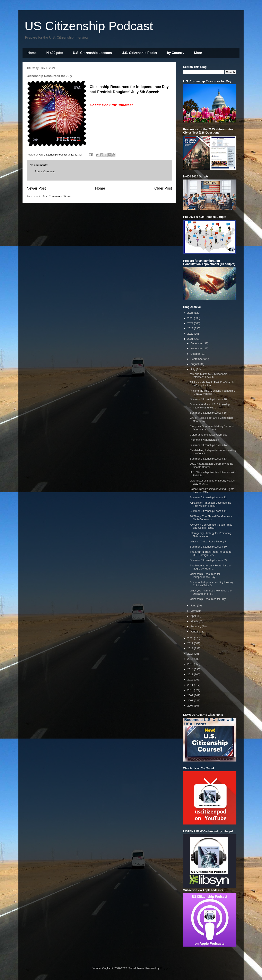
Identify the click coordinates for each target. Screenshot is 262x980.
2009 (191, 695)
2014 (191, 669)
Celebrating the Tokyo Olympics (208, 435)
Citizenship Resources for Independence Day (129, 87)
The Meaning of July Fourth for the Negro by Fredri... (210, 567)
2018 (191, 648)
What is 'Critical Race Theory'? (208, 541)
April (194, 616)
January (196, 632)
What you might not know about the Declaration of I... (211, 592)
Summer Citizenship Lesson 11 (208, 511)
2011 (191, 685)
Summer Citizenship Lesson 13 (208, 459)
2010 (191, 690)
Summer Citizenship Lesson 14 (208, 445)
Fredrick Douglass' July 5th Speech (128, 92)
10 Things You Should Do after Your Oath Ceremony (211, 518)
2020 (191, 638)
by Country (176, 53)
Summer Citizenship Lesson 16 (208, 399)
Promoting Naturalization (204, 440)
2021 (191, 339)
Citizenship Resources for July (208, 599)
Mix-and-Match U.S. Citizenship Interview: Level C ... (208, 376)
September (197, 359)
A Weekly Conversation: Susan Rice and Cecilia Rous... (211, 526)
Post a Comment (45, 171)
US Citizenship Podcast (89, 26)
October (196, 354)
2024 (191, 323)
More (198, 53)
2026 (191, 313)
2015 (191, 664)
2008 (191, 700)
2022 (191, 334)
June (194, 605)
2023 (191, 328)
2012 (191, 680)
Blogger (165, 968)
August (195, 364)
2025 (191, 318)
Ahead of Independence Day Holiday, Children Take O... (212, 584)
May (193, 611)
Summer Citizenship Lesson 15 (208, 413)
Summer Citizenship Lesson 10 (208, 547)
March (195, 621)
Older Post (163, 188)
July (193, 369)
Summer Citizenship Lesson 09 (208, 560)
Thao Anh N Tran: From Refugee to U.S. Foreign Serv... (211, 553)
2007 (191, 706)
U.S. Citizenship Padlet (139, 53)
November (197, 348)
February (196, 626)
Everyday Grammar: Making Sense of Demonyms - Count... (212, 428)
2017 (191, 654)
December (197, 343)
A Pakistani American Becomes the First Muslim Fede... (210, 504)
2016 (191, 659)
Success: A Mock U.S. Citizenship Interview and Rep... (210, 406)
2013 (191, 674)
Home (32, 53)
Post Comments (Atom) (57, 196)
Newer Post (36, 188)
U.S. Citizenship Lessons (92, 53)
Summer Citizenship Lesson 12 (208, 497)
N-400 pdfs (55, 53)
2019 (191, 643)
